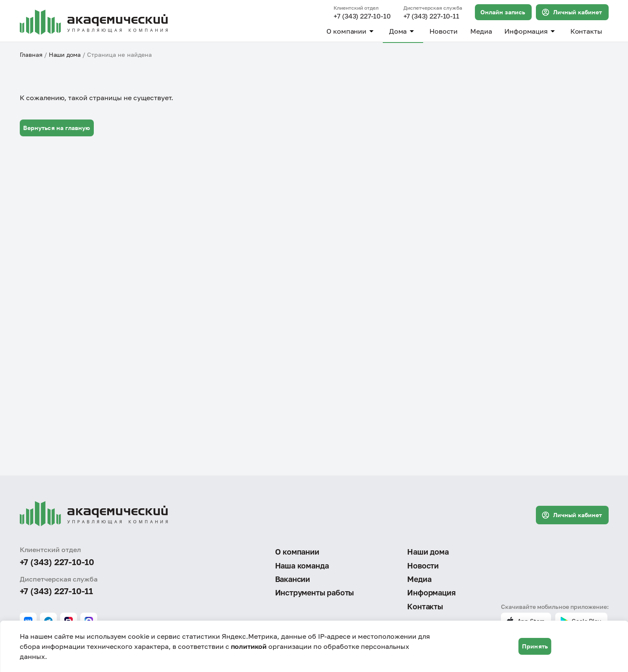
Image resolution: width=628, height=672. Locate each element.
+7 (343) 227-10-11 (431, 16)
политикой (249, 646)
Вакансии (293, 579)
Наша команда (302, 566)
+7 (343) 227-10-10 (362, 16)
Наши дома (65, 54)
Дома (403, 31)
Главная (31, 54)
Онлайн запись (503, 12)
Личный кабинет (572, 12)
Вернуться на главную (57, 128)
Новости (444, 31)
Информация (531, 31)
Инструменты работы (315, 592)
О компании (351, 31)
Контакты (586, 31)
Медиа (481, 31)
